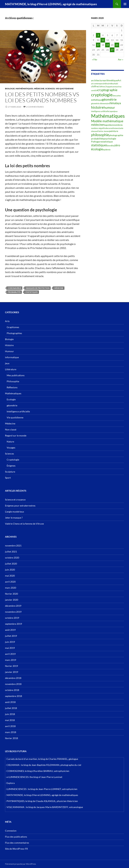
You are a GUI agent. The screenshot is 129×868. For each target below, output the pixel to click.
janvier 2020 (12, 600)
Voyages (11, 448)
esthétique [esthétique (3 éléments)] (97, 100)
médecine (59, 288)
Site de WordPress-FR (16, 849)
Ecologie (11, 399)
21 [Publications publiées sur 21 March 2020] (117, 45)
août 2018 (10, 702)
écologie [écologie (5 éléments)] (97, 149)
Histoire (9, 345)
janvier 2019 (12, 672)
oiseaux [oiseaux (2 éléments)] (94, 131)
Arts (7, 321)
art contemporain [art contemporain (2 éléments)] (98, 84)
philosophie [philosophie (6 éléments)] (100, 135)
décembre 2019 (13, 606)
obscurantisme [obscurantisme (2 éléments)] (111, 128)
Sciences (50, 89)
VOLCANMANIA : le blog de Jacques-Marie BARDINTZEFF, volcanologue (45, 807)
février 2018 (11, 738)
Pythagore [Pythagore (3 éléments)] (96, 142)
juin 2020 (10, 570)
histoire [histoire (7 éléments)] (97, 107)
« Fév (95, 59)
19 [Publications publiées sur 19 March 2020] (108, 45)
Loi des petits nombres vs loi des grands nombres (42, 97)
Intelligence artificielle (18, 411)
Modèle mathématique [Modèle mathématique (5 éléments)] (107, 121)
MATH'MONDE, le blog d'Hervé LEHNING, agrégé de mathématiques (51, 4)
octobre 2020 (12, 558)
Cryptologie (13, 460)
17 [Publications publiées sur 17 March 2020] (98, 45)
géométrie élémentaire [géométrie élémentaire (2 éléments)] (100, 103)
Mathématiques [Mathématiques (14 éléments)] (108, 116)
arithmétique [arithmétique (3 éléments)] (111, 80)
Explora (11, 783)
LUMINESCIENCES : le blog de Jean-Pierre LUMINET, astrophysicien (42, 789)
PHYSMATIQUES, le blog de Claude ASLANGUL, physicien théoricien (42, 801)
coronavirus (15, 288)
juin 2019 (10, 642)
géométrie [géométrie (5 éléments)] (109, 99)
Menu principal (125, 4)
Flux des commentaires (17, 843)
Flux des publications (16, 837)
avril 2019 (10, 654)
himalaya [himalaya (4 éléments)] (115, 103)
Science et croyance (15, 500)
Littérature (11, 369)
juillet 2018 (11, 708)
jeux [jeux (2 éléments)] (116, 111)
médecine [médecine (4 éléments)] (97, 125)
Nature (10, 442)
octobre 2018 (12, 690)
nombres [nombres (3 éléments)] (118, 125)
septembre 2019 (14, 624)
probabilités (14, 292)
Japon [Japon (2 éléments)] (112, 111)
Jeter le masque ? (14, 518)
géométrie (12, 405)
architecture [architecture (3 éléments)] (98, 80)
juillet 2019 (11, 636)
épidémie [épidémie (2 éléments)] (107, 150)
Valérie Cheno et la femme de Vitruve (24, 524)
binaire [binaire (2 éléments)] (108, 84)
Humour (9, 351)
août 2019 (10, 630)
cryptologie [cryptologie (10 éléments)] (102, 95)
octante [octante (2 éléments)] (120, 128)
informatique (12, 357)
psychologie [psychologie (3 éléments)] (110, 139)
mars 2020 (11, 588)
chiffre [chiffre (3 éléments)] (95, 86)
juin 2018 (10, 714)
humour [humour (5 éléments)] (109, 108)
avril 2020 (10, 582)
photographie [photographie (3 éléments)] (116, 135)
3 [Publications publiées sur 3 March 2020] (98, 35)
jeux (7, 363)
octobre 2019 (12, 618)
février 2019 (11, 666)
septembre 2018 (14, 696)
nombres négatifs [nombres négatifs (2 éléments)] (98, 128)
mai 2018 (10, 720)
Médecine (39, 89)
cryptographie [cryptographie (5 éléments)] (107, 90)
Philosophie (13, 381)
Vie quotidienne (65, 89)
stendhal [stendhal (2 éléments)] (111, 146)
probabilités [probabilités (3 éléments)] (97, 139)
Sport (8, 478)
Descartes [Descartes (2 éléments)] (117, 96)
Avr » (121, 59)
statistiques (32, 292)
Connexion (11, 831)
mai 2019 (10, 648)
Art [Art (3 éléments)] (119, 80)
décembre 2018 (13, 678)
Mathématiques (24, 89)
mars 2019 (11, 660)
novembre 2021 (13, 546)
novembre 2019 (13, 612)
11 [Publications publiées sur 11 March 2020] (103, 40)
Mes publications (16, 375)
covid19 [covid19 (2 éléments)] (94, 90)
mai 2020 (10, 576)
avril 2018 (10, 726)
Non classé (11, 429)
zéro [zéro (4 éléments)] (117, 145)
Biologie (10, 89)
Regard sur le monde (16, 436)
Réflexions (12, 387)
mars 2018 (11, 732)
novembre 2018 (13, 684)
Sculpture (10, 472)
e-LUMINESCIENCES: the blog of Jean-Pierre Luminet (34, 777)
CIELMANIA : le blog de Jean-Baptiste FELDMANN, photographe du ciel (44, 765)
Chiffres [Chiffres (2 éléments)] (101, 87)
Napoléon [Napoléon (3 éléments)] (108, 125)
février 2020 (11, 594)
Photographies (14, 333)
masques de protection (38, 288)
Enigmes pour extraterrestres (20, 506)
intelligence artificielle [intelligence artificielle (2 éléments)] (100, 111)
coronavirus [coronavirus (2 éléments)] (117, 87)
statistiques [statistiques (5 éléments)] (99, 145)
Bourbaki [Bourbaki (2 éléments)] (114, 84)
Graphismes (13, 327)
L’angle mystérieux (15, 512)
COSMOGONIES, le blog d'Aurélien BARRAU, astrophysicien (38, 771)
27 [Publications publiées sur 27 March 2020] (112, 50)
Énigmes (11, 466)
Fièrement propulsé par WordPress (20, 864)
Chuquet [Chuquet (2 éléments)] (108, 87)
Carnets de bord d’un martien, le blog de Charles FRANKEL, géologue (42, 759)
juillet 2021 (11, 552)
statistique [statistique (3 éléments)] (107, 142)
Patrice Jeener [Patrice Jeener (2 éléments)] (103, 131)
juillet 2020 (11, 564)
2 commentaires (35, 107)
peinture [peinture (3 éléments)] (114, 131)
